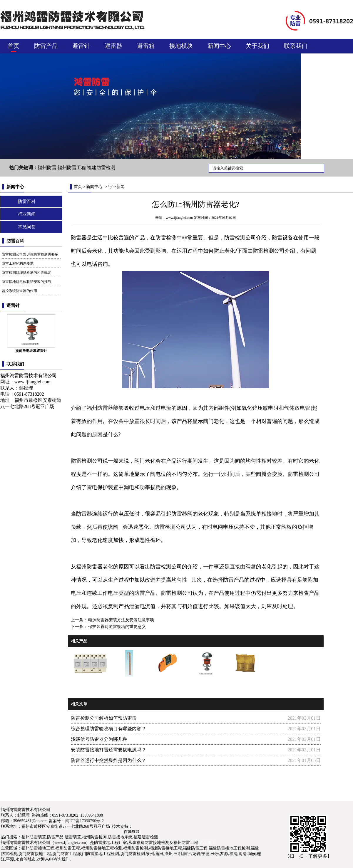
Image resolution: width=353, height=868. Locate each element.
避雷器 (113, 46)
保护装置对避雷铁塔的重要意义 (117, 627)
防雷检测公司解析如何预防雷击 (104, 718)
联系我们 (296, 46)
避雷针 (81, 46)
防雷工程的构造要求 (18, 263)
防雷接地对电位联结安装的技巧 (26, 282)
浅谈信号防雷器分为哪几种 (99, 739)
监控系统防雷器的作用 (19, 291)
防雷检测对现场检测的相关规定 (26, 273)
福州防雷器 (100, 408)
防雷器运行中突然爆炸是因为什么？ (108, 760)
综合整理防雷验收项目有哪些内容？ (108, 729)
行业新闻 (27, 214)
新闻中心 (219, 46)
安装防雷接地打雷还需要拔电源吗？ (108, 750)
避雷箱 (146, 46)
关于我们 (257, 46)
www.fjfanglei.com (32, 382)
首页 (14, 46)
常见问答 (27, 227)
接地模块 (181, 46)
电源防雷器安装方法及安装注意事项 (121, 620)
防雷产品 (46, 46)
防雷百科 (27, 202)
